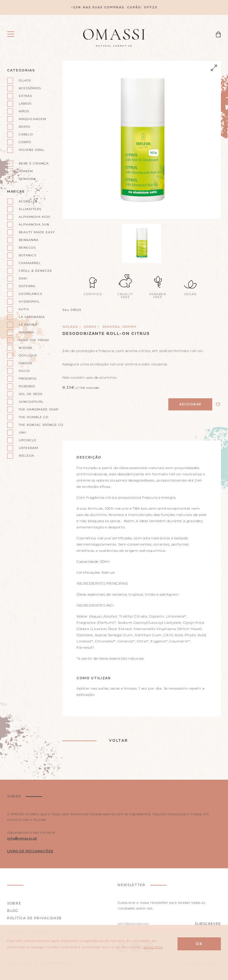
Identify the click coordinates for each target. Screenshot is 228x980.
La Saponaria (32, 317)
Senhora (27, 179)
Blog (13, 911)
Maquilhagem (33, 119)
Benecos (27, 248)
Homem (26, 171)
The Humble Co (34, 417)
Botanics (27, 255)
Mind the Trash (34, 340)
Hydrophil (29, 302)
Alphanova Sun (34, 224)
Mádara (26, 332)
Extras (25, 96)
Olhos (25, 80)
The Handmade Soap (37, 409)
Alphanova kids (34, 217)
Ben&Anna (29, 240)
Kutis (24, 309)
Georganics (30, 294)
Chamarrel (30, 263)
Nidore (26, 348)
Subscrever (208, 924)
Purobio (27, 386)
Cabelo (26, 134)
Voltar (118, 740)
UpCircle (28, 440)
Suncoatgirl (31, 402)
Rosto (24, 127)
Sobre (14, 903)
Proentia (28, 379)
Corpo (25, 142)
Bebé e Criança (34, 163)
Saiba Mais (153, 947)
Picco (24, 371)
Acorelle (28, 201)
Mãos (24, 111)
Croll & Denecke (35, 271)
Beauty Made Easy (37, 232)
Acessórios (30, 88)
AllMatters (30, 209)
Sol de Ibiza (31, 394)
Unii (23, 433)
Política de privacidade (35, 918)
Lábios (25, 104)
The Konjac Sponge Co (37, 425)
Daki (23, 278)
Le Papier (28, 325)
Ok (199, 944)
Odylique (28, 355)
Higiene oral (32, 150)
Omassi (26, 363)
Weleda (26, 456)
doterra (27, 286)
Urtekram (28, 448)
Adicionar (190, 404)
